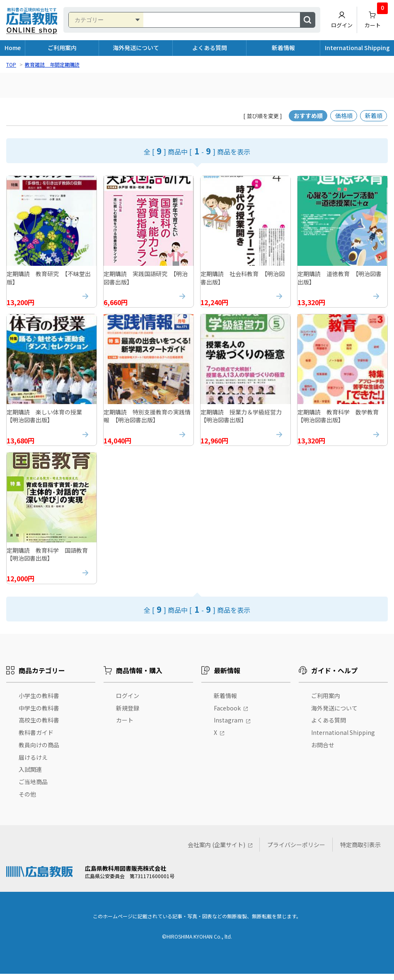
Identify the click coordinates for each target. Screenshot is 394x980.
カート (376, 18)
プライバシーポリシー (296, 851)
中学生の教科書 (39, 714)
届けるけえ (33, 763)
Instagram (228, 726)
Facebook (227, 714)
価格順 (344, 116)
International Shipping (357, 48)
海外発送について (136, 48)
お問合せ (323, 751)
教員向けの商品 (39, 751)
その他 (27, 800)
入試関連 (30, 775)
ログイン (342, 20)
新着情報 (283, 48)
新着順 (374, 116)
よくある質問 (210, 48)
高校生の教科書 (39, 726)
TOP (11, 64)
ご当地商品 (33, 788)
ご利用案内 (62, 48)
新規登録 (128, 714)
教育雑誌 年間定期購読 (52, 64)
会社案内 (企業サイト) (216, 851)
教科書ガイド (36, 739)
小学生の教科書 (39, 701)
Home (13, 48)
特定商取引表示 (360, 851)
